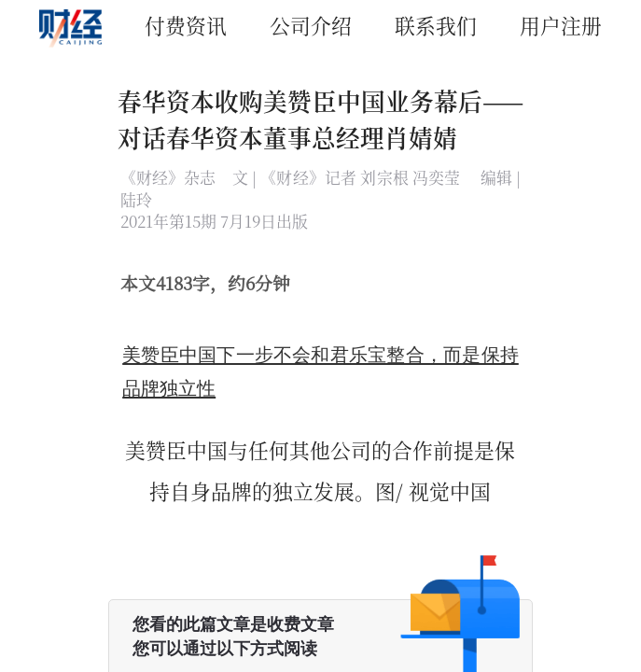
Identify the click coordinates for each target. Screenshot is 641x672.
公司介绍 (311, 25)
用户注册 (561, 25)
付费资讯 (186, 25)
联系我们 (436, 25)
